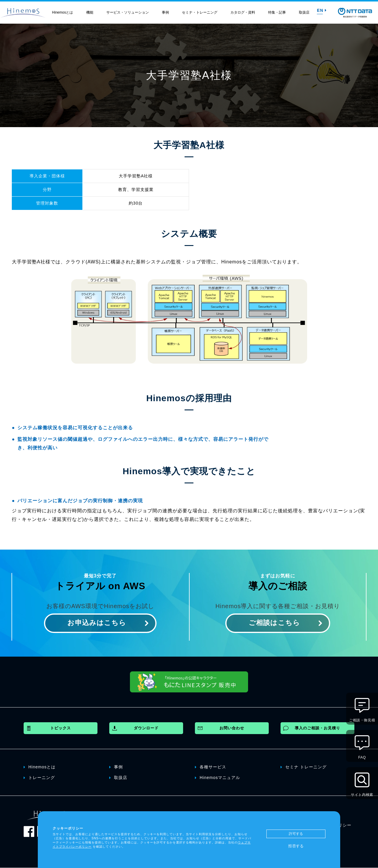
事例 (165, 12)
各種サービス (211, 767)
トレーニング (39, 778)
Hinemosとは (62, 12)
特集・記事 (277, 12)
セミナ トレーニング (304, 767)
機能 (90, 12)
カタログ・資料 (243, 12)
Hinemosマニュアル (217, 778)
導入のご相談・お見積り (317, 728)
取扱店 (304, 12)
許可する (296, 834)
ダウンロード (146, 728)
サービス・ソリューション (128, 12)
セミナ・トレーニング (200, 12)
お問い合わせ (232, 728)
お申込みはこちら (97, 623)
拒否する (296, 846)
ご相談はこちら (274, 623)
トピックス (61, 728)
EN (322, 10)
